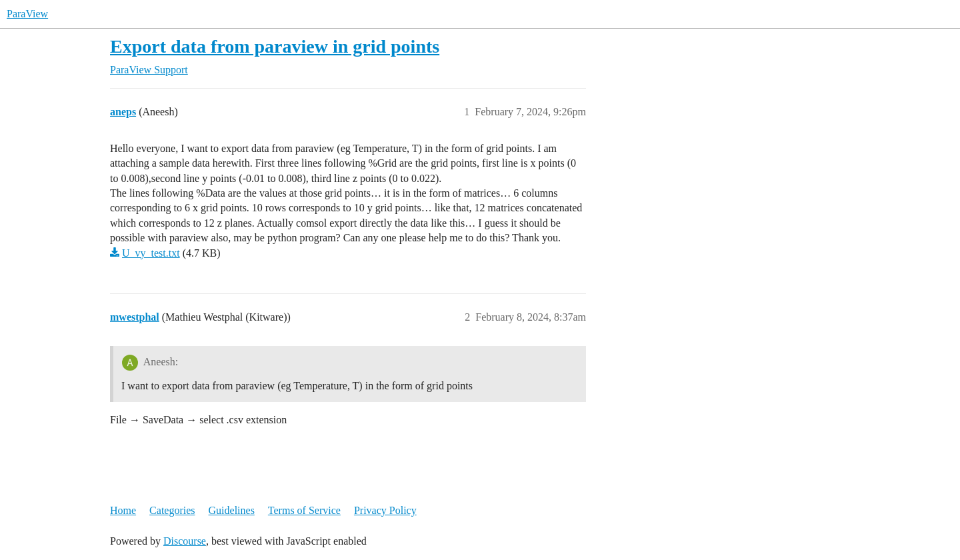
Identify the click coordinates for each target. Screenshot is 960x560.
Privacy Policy (385, 510)
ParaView (27, 14)
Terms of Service (304, 510)
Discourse (185, 541)
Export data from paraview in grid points (275, 46)
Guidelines (232, 510)
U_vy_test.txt (151, 253)
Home (123, 510)
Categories (172, 510)
